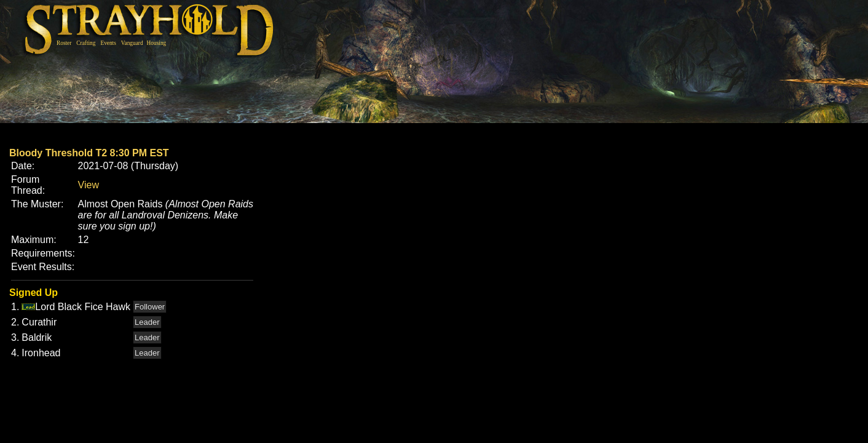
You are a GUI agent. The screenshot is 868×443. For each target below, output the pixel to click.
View (89, 185)
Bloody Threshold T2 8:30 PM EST (89, 153)
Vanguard (132, 43)
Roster (64, 43)
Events (108, 43)
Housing (157, 43)
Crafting (86, 43)
